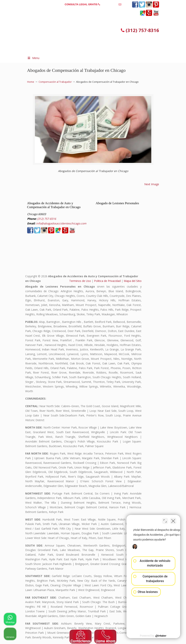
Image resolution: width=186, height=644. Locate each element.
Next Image (152, 184)
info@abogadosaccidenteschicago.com (93, 10)
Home (31, 82)
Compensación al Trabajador (55, 82)
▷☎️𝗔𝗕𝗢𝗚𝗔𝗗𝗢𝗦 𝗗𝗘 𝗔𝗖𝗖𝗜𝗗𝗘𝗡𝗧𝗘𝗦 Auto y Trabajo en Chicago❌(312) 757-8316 (86, 31)
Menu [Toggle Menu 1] (33, 58)
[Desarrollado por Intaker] (153, 636)
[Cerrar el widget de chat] (173, 520)
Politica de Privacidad (107, 281)
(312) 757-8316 (109, 4)
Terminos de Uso (80, 281)
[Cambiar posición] (165, 520)
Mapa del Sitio (133, 281)
